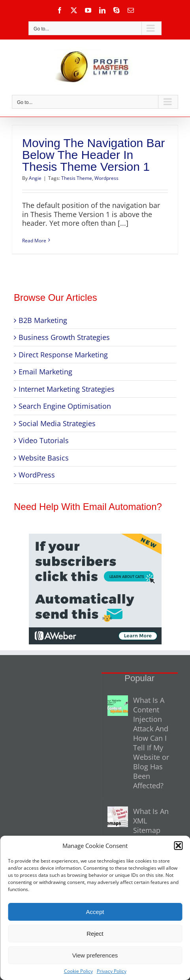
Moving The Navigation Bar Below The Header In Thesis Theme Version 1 (93, 155)
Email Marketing (45, 372)
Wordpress (106, 178)
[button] (178, 846)
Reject (95, 934)
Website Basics (44, 458)
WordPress (37, 475)
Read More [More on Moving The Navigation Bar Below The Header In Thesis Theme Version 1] (34, 241)
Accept (95, 912)
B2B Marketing (43, 320)
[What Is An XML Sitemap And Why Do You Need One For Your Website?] (118, 817)
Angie (35, 178)
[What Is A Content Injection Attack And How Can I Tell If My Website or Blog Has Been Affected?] (118, 706)
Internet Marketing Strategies (67, 389)
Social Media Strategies (57, 423)
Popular (139, 678)
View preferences (95, 955)
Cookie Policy (78, 971)
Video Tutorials (44, 440)
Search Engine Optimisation (65, 406)
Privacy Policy (112, 971)
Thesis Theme (77, 178)
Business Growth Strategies (64, 337)
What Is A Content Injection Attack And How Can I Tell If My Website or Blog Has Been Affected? (151, 743)
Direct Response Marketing (63, 355)
